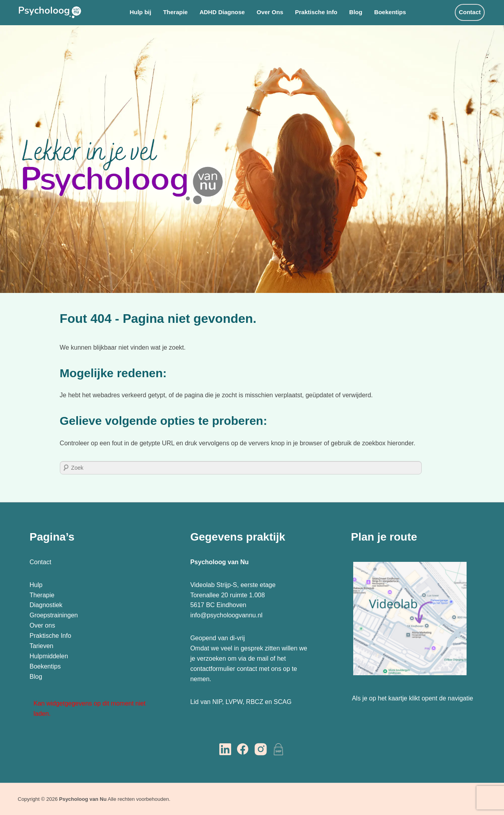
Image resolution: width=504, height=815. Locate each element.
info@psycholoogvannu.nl (226, 615)
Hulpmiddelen (49, 656)
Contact (470, 12)
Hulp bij (140, 12)
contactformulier (213, 669)
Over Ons (270, 12)
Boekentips (390, 12)
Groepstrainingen (54, 615)
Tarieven (41, 646)
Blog (356, 12)
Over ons (42, 625)
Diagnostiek (46, 605)
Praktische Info (316, 12)
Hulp (37, 585)
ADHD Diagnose (222, 12)
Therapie (175, 12)
